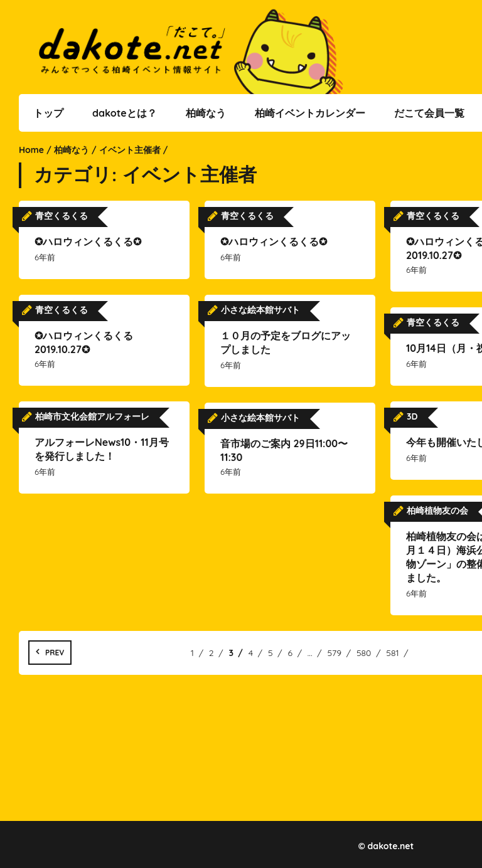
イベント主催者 (130, 150)
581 (392, 653)
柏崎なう (206, 113)
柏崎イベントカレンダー (310, 113)
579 (334, 653)
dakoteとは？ (125, 113)
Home (31, 150)
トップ (48, 113)
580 (364, 653)
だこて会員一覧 (429, 113)
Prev (55, 653)
